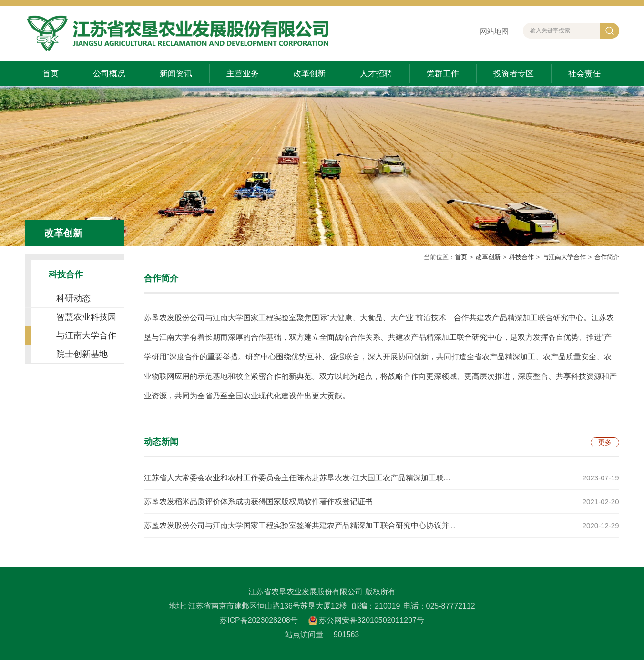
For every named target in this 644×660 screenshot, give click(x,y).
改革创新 (309, 74)
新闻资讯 (176, 74)
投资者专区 (514, 74)
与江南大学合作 (564, 257)
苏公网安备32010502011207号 (372, 620)
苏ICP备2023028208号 (259, 620)
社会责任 (584, 74)
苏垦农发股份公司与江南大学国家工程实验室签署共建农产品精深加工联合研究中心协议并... (300, 525)
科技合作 (521, 257)
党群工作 (443, 74)
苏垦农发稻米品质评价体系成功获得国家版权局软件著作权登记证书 (258, 502)
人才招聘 (376, 74)
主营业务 (243, 74)
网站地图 (494, 31)
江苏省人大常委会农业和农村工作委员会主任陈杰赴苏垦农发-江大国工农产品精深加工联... (297, 478)
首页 (51, 74)
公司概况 (109, 74)
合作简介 (607, 257)
